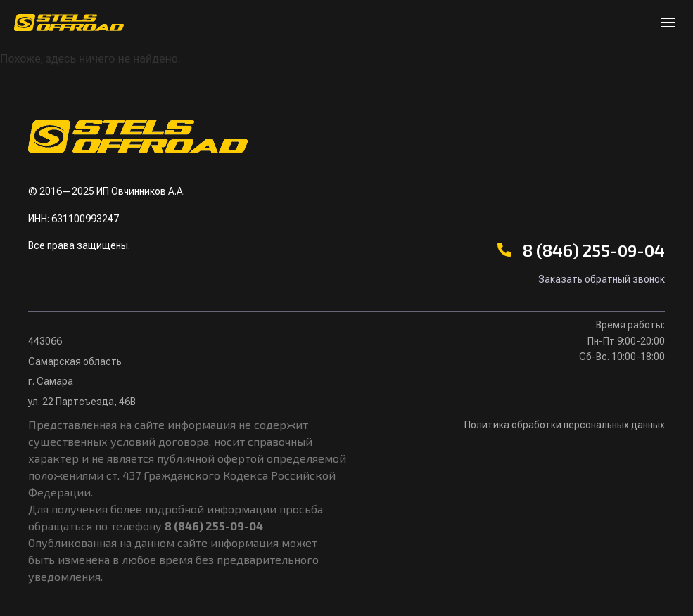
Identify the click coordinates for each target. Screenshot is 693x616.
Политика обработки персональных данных (565, 425)
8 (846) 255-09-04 (594, 250)
